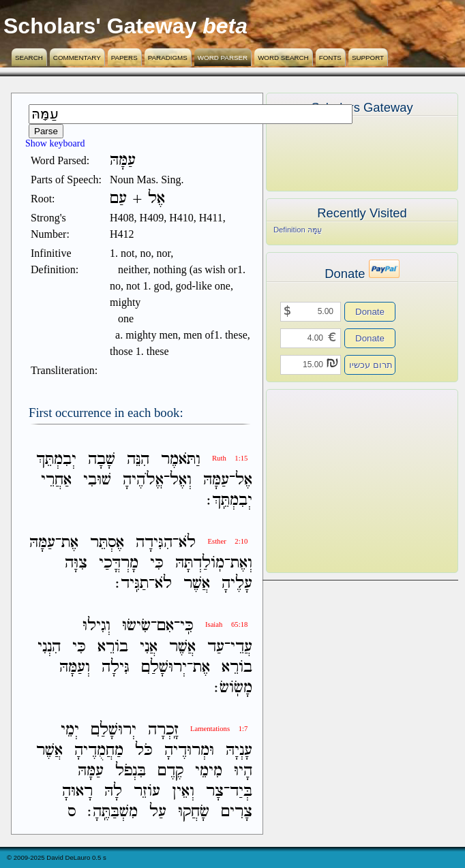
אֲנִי (149, 647)
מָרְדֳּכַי (119, 563)
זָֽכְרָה (163, 730)
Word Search (283, 58)
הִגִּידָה (154, 543)
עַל (158, 812)
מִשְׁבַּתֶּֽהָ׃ (112, 812)
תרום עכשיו (371, 365)
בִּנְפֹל (131, 771)
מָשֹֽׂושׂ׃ (233, 688)
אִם (165, 626)
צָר (215, 791)
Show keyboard (55, 143)
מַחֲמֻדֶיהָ (99, 750)
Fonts (330, 58)
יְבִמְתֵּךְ (56, 460)
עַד (216, 647)
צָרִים (237, 812)
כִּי (157, 563)
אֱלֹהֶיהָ (143, 480)
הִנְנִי (49, 647)
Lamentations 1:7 (219, 729)
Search (29, 58)
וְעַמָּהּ (75, 667)
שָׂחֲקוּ (194, 812)
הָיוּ (243, 771)
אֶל (244, 480)
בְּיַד (241, 791)
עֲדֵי (241, 647)
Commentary (77, 58)
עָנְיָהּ (239, 750)
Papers (124, 58)
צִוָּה (76, 563)
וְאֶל (181, 480)
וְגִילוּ (96, 626)
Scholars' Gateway (100, 26)
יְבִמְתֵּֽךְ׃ (229, 500)
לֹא (187, 543)
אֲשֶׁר (197, 584)
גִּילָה (116, 667)
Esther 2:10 (227, 541)
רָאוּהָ (77, 791)
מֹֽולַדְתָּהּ (200, 563)
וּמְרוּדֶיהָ (189, 750)
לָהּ (113, 791)
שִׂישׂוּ (136, 626)
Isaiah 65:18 (226, 624)
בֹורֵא (113, 647)
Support (368, 58)
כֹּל (144, 750)
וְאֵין (183, 791)
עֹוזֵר (147, 791)
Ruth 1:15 (230, 458)
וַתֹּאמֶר (181, 460)
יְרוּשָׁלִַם (164, 667)
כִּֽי (187, 626)
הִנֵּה (138, 460)
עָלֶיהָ (237, 584)
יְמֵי (70, 730)
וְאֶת (241, 563)
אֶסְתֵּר (107, 543)
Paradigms (168, 58)
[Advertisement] (342, 481)
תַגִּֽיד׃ (132, 584)
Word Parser (223, 58)
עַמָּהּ (216, 480)
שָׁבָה (102, 460)
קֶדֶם (170, 771)
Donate (370, 312)
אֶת (70, 543)
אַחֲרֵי (56, 480)
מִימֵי (209, 771)
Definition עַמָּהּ (298, 230)
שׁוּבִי (97, 480)
